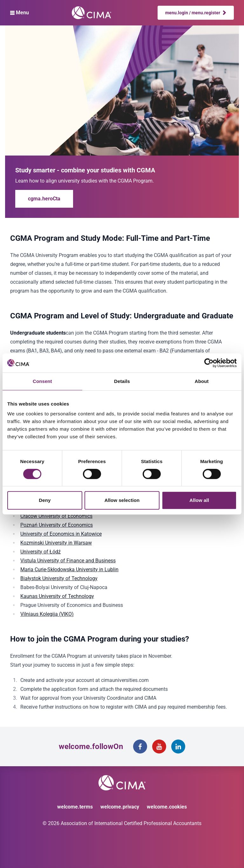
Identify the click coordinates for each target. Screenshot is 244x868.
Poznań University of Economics (57, 525)
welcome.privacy (120, 807)
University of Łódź (41, 552)
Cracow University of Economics (56, 516)
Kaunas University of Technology (57, 596)
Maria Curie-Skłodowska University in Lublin (69, 569)
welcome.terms (75, 807)
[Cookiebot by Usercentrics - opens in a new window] (209, 363)
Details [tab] (122, 381)
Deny (45, 500)
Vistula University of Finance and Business (68, 561)
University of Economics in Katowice (61, 534)
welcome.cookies (167, 807)
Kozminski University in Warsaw (56, 543)
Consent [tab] (42, 381)
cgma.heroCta (44, 199)
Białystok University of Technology (59, 578)
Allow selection (122, 500)
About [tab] (202, 381)
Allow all (199, 500)
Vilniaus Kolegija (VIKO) (47, 614)
